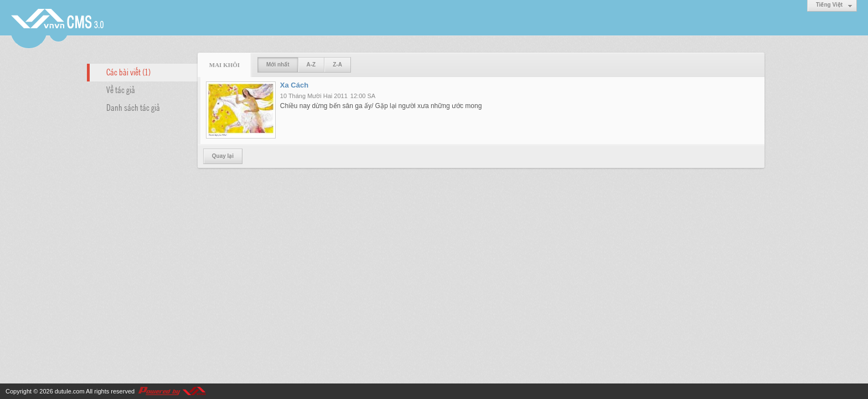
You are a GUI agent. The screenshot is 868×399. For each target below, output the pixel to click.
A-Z (311, 65)
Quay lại (223, 156)
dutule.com (70, 391)
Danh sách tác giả (133, 107)
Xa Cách (294, 85)
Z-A (337, 65)
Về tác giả (121, 89)
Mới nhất (278, 65)
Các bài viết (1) (128, 71)
